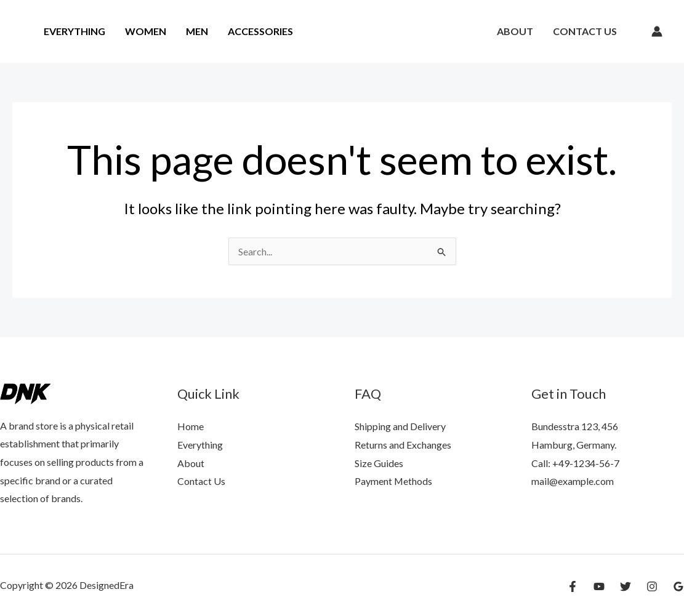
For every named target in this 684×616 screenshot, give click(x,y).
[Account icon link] (657, 31)
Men (197, 31)
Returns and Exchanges (403, 445)
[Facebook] (573, 586)
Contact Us (585, 31)
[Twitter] (626, 586)
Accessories (260, 31)
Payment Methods (394, 481)
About (515, 31)
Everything (74, 31)
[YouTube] (599, 586)
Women (146, 31)
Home (191, 426)
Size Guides (379, 463)
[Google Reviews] (678, 586)
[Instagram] (652, 586)
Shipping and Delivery (400, 426)
